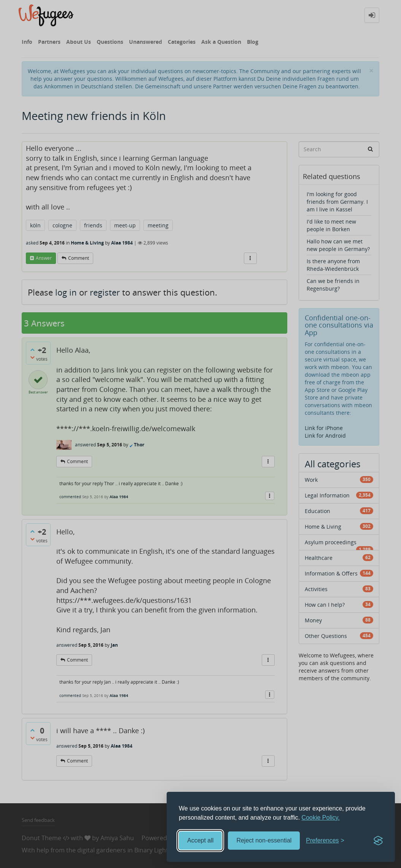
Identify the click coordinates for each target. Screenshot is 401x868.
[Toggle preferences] (325, 841)
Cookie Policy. (321, 818)
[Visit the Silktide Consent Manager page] (378, 841)
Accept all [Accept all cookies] (200, 840)
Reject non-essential (264, 840)
